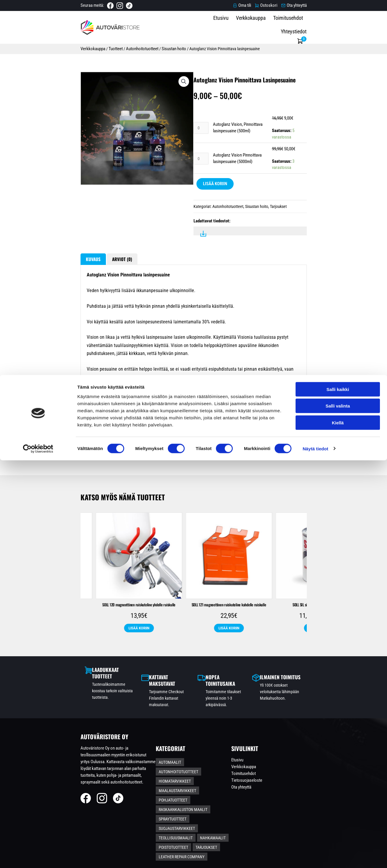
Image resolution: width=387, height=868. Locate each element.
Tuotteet (52, 47)
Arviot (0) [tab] (63, 284)
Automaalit (179, 779)
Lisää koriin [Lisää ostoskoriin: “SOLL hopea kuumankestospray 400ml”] (149, 664)
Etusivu (239, 27)
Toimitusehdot (306, 27)
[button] (166, 91)
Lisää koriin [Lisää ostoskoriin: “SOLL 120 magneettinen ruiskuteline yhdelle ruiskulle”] (239, 670)
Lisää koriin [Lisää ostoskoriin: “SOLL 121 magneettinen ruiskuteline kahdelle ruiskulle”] (329, 670)
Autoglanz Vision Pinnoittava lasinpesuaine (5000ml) (258, 175)
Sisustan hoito (111, 47)
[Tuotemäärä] (201, 151)
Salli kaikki (338, 797)
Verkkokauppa (269, 27)
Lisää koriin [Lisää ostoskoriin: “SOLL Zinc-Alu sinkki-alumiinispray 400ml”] (59, 664)
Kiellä (338, 830)
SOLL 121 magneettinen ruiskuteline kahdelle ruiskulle (328, 644)
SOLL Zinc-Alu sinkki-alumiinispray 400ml (59, 641)
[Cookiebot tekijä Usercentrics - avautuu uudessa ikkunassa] (38, 856)
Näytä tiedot (315, 856)
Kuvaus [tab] (29, 284)
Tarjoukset (278, 220)
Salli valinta (338, 814)
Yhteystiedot (341, 27)
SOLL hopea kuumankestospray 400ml (149, 641)
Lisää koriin (215, 197)
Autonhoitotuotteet (79, 47)
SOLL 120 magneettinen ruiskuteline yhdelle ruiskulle (238, 644)
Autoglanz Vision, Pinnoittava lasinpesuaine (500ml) (258, 151)
